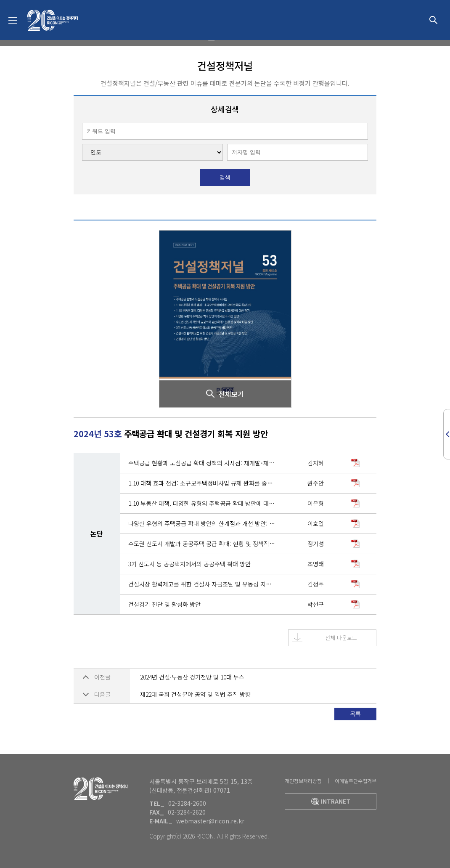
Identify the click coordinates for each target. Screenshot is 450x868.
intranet (331, 801)
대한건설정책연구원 (53, 20)
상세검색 (433, 20)
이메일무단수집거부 (356, 781)
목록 (355, 714)
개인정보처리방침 (303, 781)
